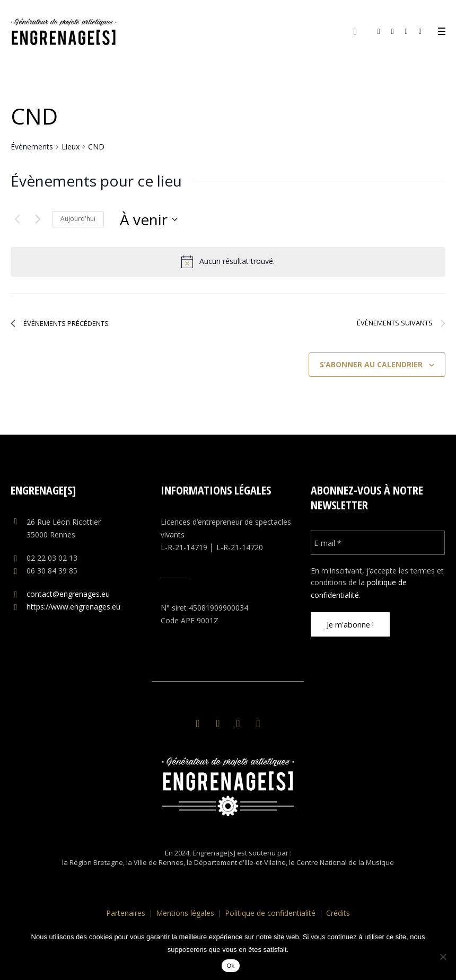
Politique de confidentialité (270, 913)
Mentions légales (185, 913)
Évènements (32, 147)
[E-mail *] (378, 543)
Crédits (338, 913)
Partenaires (126, 913)
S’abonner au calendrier (371, 364)
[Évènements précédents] (17, 219)
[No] (443, 957)
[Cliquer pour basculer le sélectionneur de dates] (149, 219)
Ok (231, 966)
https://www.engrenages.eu (73, 607)
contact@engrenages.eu (68, 594)
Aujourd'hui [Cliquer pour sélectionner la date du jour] (78, 219)
